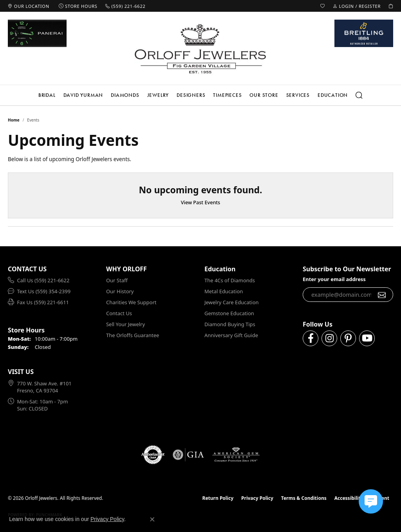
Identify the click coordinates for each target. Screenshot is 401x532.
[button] (323, 6)
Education (333, 95)
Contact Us (119, 313)
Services (298, 95)
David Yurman (83, 95)
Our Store (264, 95)
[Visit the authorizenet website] (153, 455)
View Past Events (201, 202)
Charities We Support (131, 302)
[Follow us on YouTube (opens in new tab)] (367, 338)
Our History (120, 291)
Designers (191, 95)
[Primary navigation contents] (200, 95)
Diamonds (125, 95)
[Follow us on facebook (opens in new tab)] (311, 338)
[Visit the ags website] (236, 455)
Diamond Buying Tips (230, 324)
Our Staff (117, 280)
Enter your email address (334, 279)
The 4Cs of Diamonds (230, 280)
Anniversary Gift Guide (231, 335)
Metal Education (224, 291)
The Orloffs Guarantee (133, 335)
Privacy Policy (257, 498)
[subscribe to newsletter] (382, 295)
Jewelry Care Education (231, 302)
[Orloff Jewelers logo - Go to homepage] (200, 48)
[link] (29, 6)
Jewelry (158, 95)
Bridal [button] (47, 95)
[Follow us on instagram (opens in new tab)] (329, 338)
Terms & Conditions (304, 498)
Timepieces (227, 95)
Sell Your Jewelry (126, 324)
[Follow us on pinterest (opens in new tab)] (348, 338)
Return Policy (218, 498)
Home (14, 120)
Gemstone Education (229, 313)
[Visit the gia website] (188, 455)
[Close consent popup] (152, 519)
